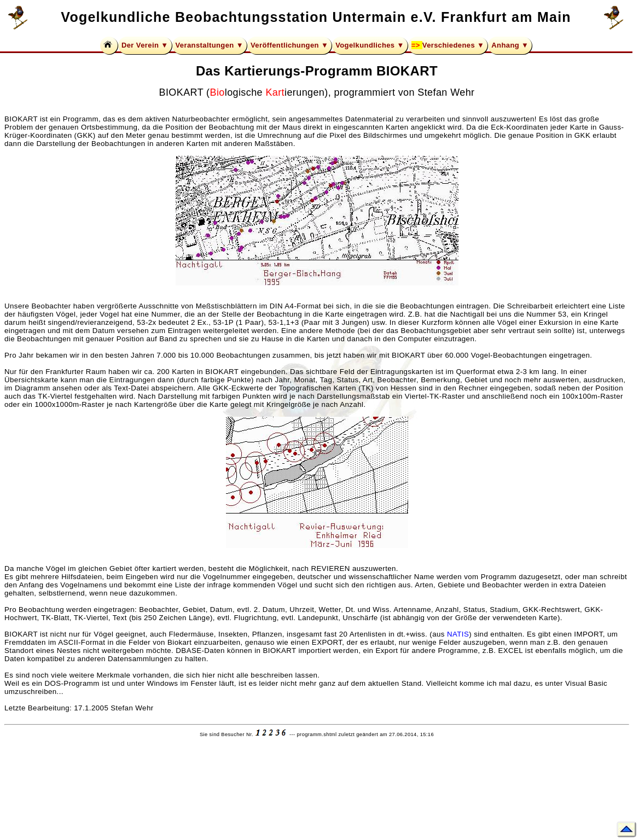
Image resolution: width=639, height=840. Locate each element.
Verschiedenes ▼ (454, 45)
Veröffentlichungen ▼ (289, 45)
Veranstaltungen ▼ (210, 45)
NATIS (458, 634)
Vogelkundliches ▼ (370, 45)
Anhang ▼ (510, 45)
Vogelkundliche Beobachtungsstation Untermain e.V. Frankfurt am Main (316, 17)
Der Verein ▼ (145, 45)
